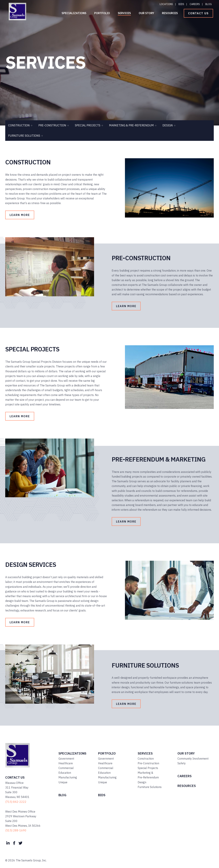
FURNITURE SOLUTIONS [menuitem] (24, 136)
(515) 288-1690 (16, 830)
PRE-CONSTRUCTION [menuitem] (52, 125)
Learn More (20, 215)
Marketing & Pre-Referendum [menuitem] (148, 775)
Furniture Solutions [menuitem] (150, 787)
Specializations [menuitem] (74, 13)
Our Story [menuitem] (146, 13)
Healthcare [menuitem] (66, 763)
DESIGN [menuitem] (168, 125)
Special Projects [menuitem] (148, 768)
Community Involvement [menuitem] (193, 759)
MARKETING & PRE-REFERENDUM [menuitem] (131, 125)
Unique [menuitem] (63, 782)
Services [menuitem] (124, 13)
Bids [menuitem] (181, 4)
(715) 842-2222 (16, 802)
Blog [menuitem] (209, 4)
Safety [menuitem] (182, 763)
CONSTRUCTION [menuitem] (19, 125)
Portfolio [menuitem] (102, 13)
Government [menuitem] (66, 759)
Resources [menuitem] (170, 13)
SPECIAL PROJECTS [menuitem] (88, 125)
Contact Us (198, 13)
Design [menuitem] (142, 782)
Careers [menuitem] (195, 4)
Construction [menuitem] (146, 759)
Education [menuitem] (65, 773)
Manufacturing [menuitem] (68, 777)
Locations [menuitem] (166, 4)
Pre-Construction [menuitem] (148, 763)
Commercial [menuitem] (66, 768)
